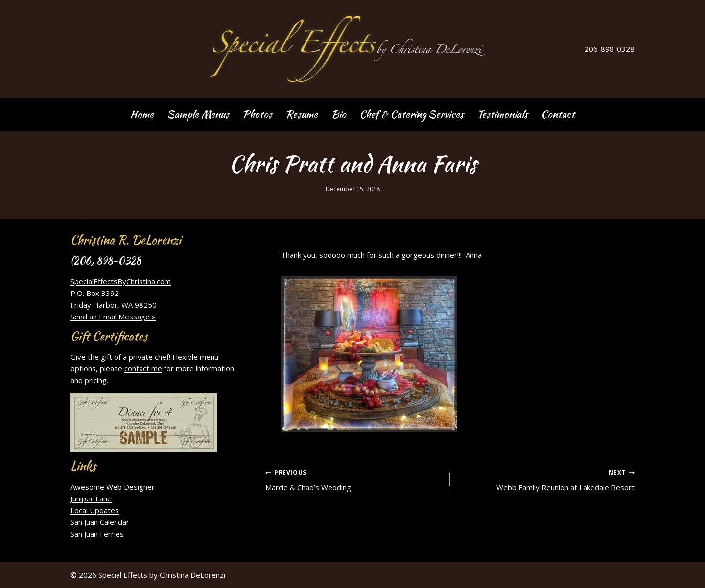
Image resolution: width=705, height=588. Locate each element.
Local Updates (95, 510)
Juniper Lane (91, 498)
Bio (339, 114)
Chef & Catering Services (411, 114)
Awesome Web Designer (113, 487)
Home (142, 114)
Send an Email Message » (113, 317)
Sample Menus (198, 114)
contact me (143, 368)
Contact (558, 114)
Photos (257, 114)
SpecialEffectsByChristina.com (121, 281)
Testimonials (502, 114)
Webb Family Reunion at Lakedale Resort (546, 479)
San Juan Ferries (97, 534)
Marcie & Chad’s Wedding (354, 479)
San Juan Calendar (100, 522)
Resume (302, 114)
